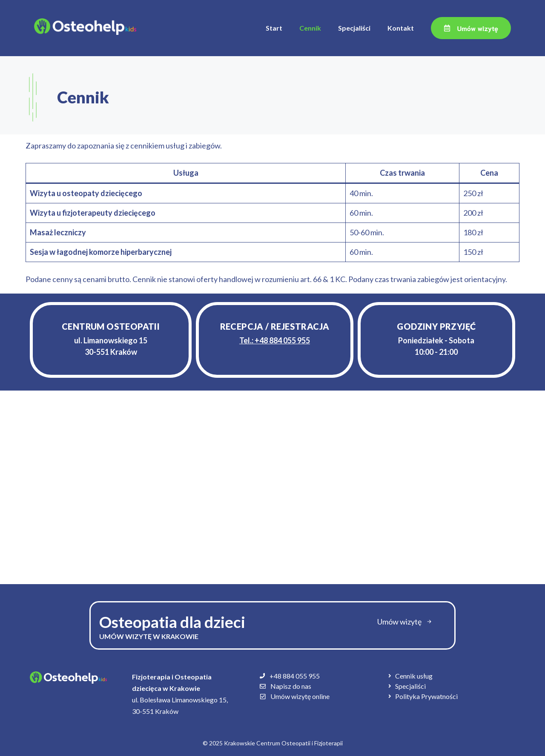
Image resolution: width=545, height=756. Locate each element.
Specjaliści (354, 28)
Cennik (310, 28)
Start (274, 28)
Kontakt (401, 28)
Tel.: (275, 340)
